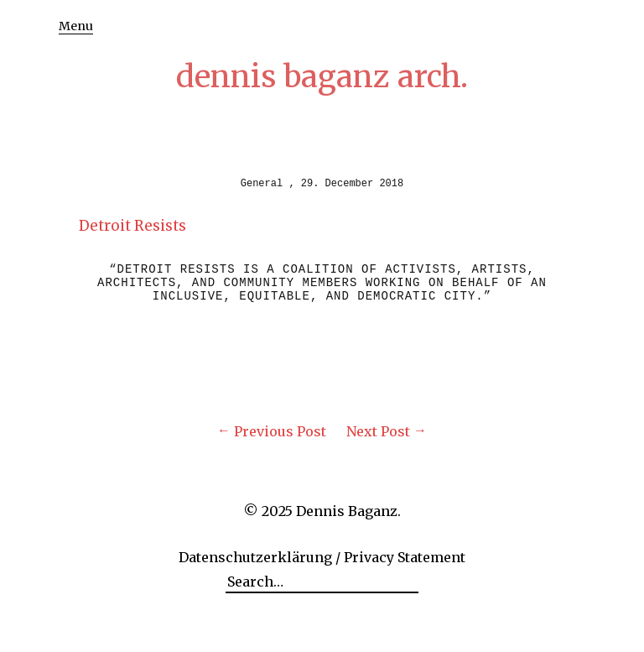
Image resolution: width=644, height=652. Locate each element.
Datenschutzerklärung (255, 557)
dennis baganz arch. (322, 77)
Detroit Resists (132, 226)
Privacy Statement (405, 557)
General (262, 184)
